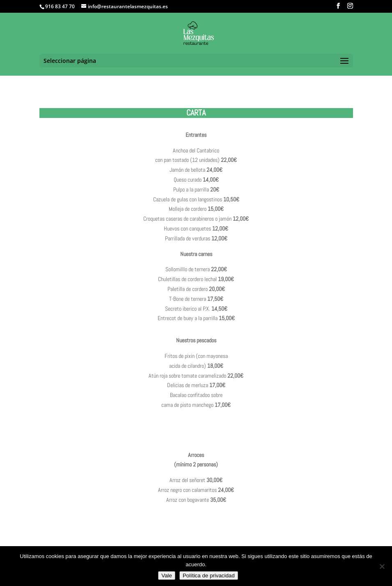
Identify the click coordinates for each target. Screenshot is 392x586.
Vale (167, 576)
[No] (382, 566)
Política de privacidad (209, 576)
